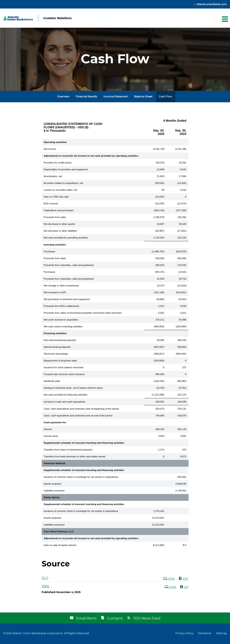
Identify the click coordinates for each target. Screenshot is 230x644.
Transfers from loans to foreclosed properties (68, 451)
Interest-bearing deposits (57, 348)
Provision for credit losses (58, 163)
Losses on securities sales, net (61, 191)
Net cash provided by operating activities (66, 238)
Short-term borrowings (56, 355)
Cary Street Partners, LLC (59, 532)
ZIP (184, 588)
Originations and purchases (59, 211)
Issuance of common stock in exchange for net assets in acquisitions (81, 478)
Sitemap (221, 634)
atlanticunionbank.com (211, 4)
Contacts (115, 619)
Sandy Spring (52, 498)
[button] (225, 19)
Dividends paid (52, 382)
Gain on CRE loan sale (56, 198)
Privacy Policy (184, 634)
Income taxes (51, 437)
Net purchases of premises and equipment (67, 300)
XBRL (46, 587)
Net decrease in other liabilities (61, 232)
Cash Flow (165, 97)
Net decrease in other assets (59, 225)
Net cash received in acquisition (61, 321)
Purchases (50, 252)
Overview (63, 97)
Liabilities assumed (54, 491)
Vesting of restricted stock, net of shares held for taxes (73, 389)
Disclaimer (205, 634)
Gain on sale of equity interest (60, 546)
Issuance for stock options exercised (64, 368)
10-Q (45, 579)
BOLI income (51, 204)
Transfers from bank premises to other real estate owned (75, 457)
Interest (48, 430)
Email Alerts (86, 619)
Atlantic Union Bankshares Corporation (37, 634)
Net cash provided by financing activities (66, 396)
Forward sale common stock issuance (64, 375)
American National (55, 464)
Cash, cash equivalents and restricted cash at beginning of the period (81, 410)
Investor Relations (57, 18)
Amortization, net (53, 177)
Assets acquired (53, 485)
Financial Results (86, 97)
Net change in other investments (61, 286)
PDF (183, 579)
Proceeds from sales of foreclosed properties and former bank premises (83, 314)
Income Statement (116, 97)
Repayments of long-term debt (60, 361)
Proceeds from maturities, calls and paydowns (69, 266)
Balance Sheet (143, 97)
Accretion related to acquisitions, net (64, 184)
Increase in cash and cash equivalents (65, 403)
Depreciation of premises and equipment (66, 170)
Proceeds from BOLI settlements (62, 307)
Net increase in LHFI (55, 293)
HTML (169, 579)
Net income (50, 150)
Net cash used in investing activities (63, 327)
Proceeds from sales (55, 218)
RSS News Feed (147, 619)
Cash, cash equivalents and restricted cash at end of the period (78, 416)
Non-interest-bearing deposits (60, 341)
